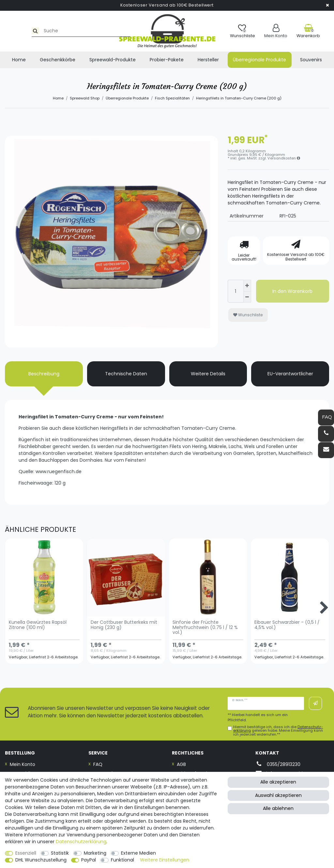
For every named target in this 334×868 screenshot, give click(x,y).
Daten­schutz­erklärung (81, 842)
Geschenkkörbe (58, 60)
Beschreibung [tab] (44, 374)
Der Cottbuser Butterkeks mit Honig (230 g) (124, 625)
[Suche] (12, 31)
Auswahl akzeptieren (278, 795)
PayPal (89, 860)
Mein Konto (23, 764)
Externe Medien (138, 853)
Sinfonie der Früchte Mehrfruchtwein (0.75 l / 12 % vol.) (205, 628)
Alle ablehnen (278, 808)
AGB (181, 764)
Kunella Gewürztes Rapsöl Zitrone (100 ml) (38, 625)
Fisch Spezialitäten (172, 98)
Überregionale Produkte (259, 60)
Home (19, 60)
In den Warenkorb (292, 291)
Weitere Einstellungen (165, 860)
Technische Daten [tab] (126, 374)
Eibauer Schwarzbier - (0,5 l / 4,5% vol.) (287, 625)
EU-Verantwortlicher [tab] (290, 374)
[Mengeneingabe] (235, 291)
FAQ (98, 764)
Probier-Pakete (167, 60)
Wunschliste (248, 315)
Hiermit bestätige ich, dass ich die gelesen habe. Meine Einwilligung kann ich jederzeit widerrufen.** (278, 731)
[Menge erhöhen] (247, 286)
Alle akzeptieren (278, 782)
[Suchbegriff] (61, 31)
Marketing (95, 853)
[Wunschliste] (243, 31)
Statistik (60, 853)
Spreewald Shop (85, 98)
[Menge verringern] (247, 297)
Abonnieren (315, 703)
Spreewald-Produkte (113, 60)
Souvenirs (311, 60)
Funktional (122, 860)
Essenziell (26, 853)
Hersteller (208, 60)
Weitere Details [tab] (208, 374)
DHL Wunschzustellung (41, 860)
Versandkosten (284, 158)
